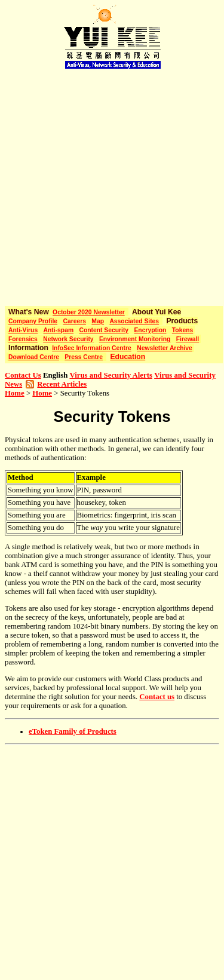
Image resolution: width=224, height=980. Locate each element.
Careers (74, 321)
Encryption (150, 330)
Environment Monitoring (135, 339)
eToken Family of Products (73, 731)
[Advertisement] (112, 184)
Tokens (182, 330)
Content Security (104, 330)
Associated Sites (134, 321)
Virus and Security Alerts (111, 375)
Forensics (23, 339)
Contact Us (23, 375)
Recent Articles (62, 384)
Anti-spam (59, 330)
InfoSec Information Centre (92, 348)
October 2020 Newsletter (89, 312)
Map (98, 321)
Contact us (157, 697)
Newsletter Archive (165, 348)
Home (15, 393)
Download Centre (34, 357)
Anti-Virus (23, 330)
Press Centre (84, 357)
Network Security (68, 339)
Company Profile (33, 321)
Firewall (188, 339)
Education (128, 357)
